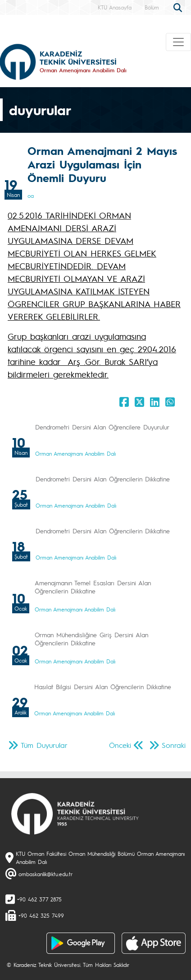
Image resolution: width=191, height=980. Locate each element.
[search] (179, 7)
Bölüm (152, 7)
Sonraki (174, 745)
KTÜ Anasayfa (115, 7)
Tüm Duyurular (44, 745)
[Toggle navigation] (178, 42)
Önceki (120, 745)
